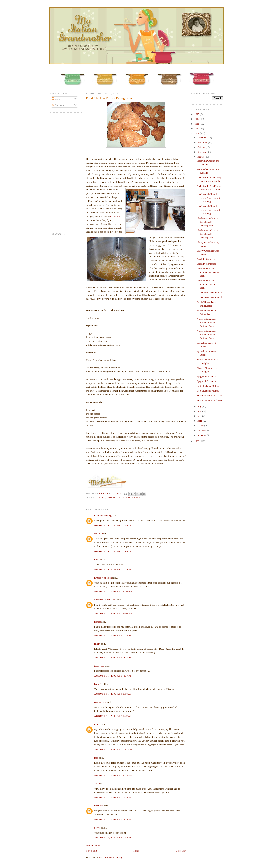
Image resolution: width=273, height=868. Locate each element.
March (201, 426)
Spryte (97, 828)
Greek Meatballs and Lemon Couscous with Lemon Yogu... (209, 198)
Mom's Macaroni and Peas (209, 395)
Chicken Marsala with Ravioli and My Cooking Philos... (207, 222)
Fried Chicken (132, 498)
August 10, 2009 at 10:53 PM (113, 569)
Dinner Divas (114, 498)
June (200, 411)
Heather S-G (100, 702)
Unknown (99, 806)
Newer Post (91, 851)
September (203, 152)
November (203, 142)
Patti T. (98, 724)
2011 (197, 124)
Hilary (97, 644)
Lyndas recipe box (103, 578)
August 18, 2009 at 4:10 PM (113, 838)
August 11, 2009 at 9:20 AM (113, 676)
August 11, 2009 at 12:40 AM (113, 613)
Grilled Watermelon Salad (209, 292)
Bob (96, 758)
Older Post (181, 851)
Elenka (98, 559)
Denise (98, 622)
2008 (197, 441)
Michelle (98, 533)
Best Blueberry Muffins (208, 386)
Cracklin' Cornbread (206, 259)
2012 (197, 119)
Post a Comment (94, 845)
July (200, 406)
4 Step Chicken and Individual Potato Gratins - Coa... (206, 322)
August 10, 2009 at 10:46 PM (113, 551)
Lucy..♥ (98, 684)
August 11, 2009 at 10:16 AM (113, 694)
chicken (100, 498)
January (201, 435)
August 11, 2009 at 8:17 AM (113, 635)
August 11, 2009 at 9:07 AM (113, 657)
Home (136, 851)
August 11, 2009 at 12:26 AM (113, 591)
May (200, 416)
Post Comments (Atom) (110, 858)
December (203, 138)
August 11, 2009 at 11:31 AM (113, 749)
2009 (197, 133)
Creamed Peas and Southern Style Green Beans (208, 272)
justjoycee (99, 666)
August (201, 157)
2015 (197, 114)
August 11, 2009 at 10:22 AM (113, 716)
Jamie (97, 784)
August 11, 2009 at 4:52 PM (113, 819)
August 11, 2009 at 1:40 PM (113, 797)
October (201, 147)
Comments (59, 105)
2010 (197, 129)
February (202, 430)
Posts (56, 99)
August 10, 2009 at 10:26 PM (113, 525)
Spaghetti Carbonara (207, 376)
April (200, 421)
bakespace (115, 216)
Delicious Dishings (103, 515)
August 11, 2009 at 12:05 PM (113, 775)
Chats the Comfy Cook (105, 600)
